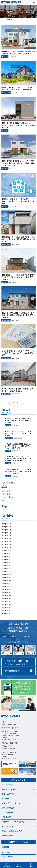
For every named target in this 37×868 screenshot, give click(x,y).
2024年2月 (5, 566)
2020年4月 (5, 613)
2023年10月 (5, 572)
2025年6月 (5, 545)
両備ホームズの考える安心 (13, 822)
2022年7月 (5, 592)
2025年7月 (5, 542)
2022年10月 (5, 586)
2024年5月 (5, 560)
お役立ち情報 (6, 491)
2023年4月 (5, 580)
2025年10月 (5, 533)
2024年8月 (5, 557)
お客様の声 (6, 817)
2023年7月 (5, 574)
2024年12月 (5, 551)
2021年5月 (5, 610)
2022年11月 (5, 583)
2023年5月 (5, 577)
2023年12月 (5, 569)
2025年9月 (5, 536)
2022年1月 (5, 601)
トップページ (7, 785)
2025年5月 (5, 548)
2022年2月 (5, 598)
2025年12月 (5, 530)
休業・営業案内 (6, 494)
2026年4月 (5, 524)
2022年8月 (5, 589)
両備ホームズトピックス (12, 831)
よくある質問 (7, 812)
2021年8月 (5, 604)
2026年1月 (5, 527)
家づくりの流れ (8, 808)
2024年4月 (5, 563)
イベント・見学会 (7, 497)
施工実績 (5, 799)
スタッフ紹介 (7, 857)
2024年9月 (5, 554)
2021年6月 (5, 607)
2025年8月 (5, 539)
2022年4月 (5, 595)
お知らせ (4, 500)
